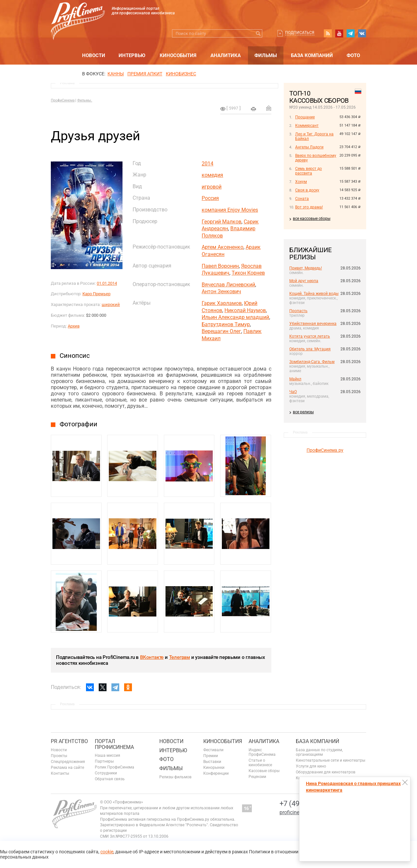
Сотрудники (106, 773)
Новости (94, 55)
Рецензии (257, 777)
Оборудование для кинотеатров (326, 772)
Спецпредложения (68, 762)
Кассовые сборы (264, 771)
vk (362, 33)
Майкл (295, 379)
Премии (211, 756)
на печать (253, 109)
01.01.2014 (107, 283)
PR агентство (69, 741)
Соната (302, 199)
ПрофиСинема (63, 100)
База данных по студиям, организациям (319, 752)
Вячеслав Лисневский (228, 285)
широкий (111, 305)
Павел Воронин (220, 266)
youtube (339, 33)
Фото (353, 55)
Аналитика (226, 55)
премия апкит (145, 74)
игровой (212, 187)
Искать (258, 33)
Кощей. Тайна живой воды (314, 294)
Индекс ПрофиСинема (262, 752)
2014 (208, 164)
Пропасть (298, 311)
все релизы (303, 412)
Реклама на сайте (67, 768)
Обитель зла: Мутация (310, 349)
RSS (328, 33)
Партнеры (104, 761)
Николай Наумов (245, 310)
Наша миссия (108, 755)
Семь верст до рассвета (309, 171)
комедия (212, 175)
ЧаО (293, 392)
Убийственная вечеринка (313, 324)
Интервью (132, 55)
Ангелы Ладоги (309, 147)
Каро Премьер (96, 294)
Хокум (301, 182)
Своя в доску (307, 190)
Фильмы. (85, 100)
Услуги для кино (311, 766)
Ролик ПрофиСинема (115, 767)
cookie (107, 852)
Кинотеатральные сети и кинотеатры (331, 760)
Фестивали (213, 750)
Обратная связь (110, 779)
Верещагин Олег (221, 331)
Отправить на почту (269, 108)
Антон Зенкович (221, 291)
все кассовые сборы (312, 219)
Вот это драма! (309, 207)
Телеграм (180, 657)
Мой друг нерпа (304, 281)
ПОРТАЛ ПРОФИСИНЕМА (114, 744)
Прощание (305, 117)
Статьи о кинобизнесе (260, 763)
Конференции (216, 773)
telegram (351, 33)
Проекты (59, 756)
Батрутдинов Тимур (226, 324)
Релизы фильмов (175, 777)
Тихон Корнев (248, 273)
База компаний (312, 55)
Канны (116, 74)
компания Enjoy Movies (230, 210)
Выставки (212, 762)
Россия (210, 198)
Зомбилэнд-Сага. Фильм (312, 362)
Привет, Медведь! (306, 268)
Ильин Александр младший (235, 317)
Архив (74, 326)
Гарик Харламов (222, 303)
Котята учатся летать (310, 336)
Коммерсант (307, 126)
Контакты (60, 773)
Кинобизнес (181, 74)
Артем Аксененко (223, 247)
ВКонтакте (152, 657)
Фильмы (266, 55)
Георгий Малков (222, 222)
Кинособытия (178, 55)
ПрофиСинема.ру (325, 450)
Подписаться (300, 33)
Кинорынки (214, 768)
